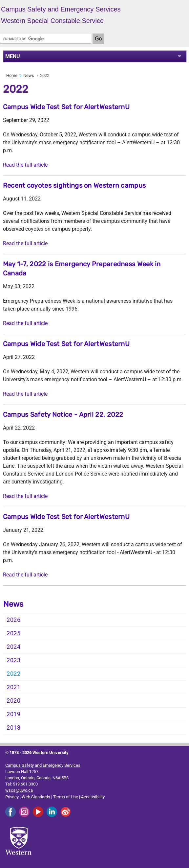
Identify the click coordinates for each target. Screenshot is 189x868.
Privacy (12, 797)
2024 (14, 647)
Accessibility (93, 797)
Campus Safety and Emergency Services (43, 765)
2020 (14, 701)
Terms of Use (66, 797)
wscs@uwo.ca (19, 790)
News (29, 75)
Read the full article (25, 165)
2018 (14, 728)
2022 (14, 674)
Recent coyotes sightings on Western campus (74, 185)
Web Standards (36, 797)
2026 (14, 620)
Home (12, 75)
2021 (14, 687)
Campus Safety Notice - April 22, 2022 (63, 414)
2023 (14, 660)
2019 (14, 714)
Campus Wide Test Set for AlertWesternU (66, 107)
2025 (14, 633)
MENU (13, 56)
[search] (46, 39)
